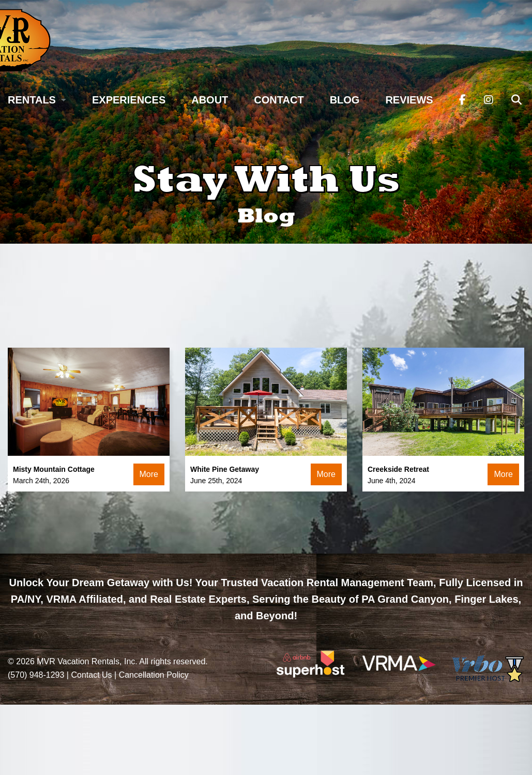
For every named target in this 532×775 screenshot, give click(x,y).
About (210, 100)
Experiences (129, 100)
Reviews (409, 100)
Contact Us (91, 675)
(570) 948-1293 (36, 675)
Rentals (32, 100)
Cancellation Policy (154, 675)
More (149, 474)
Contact (279, 100)
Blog (345, 100)
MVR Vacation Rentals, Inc (86, 661)
